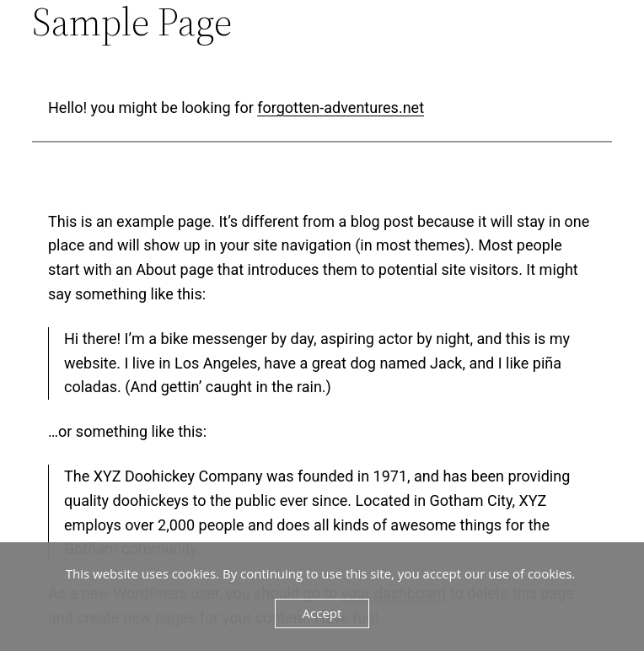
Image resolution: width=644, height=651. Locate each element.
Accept (322, 613)
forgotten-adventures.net (341, 108)
